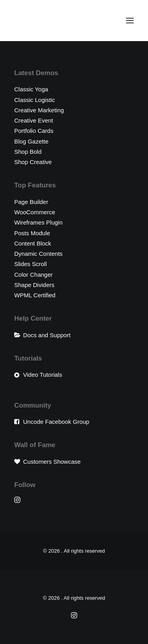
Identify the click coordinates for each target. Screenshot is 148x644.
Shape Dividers (34, 285)
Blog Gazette (31, 141)
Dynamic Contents (38, 254)
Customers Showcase (52, 462)
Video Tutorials (43, 375)
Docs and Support (47, 335)
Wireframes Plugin (38, 222)
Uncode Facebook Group (56, 422)
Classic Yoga (31, 89)
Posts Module (32, 233)
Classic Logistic (35, 100)
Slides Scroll (31, 264)
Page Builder (31, 202)
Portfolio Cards (34, 131)
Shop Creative (33, 162)
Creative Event (34, 120)
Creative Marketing (39, 110)
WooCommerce (35, 212)
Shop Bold (28, 152)
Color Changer (34, 275)
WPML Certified (35, 295)
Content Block (33, 243)
